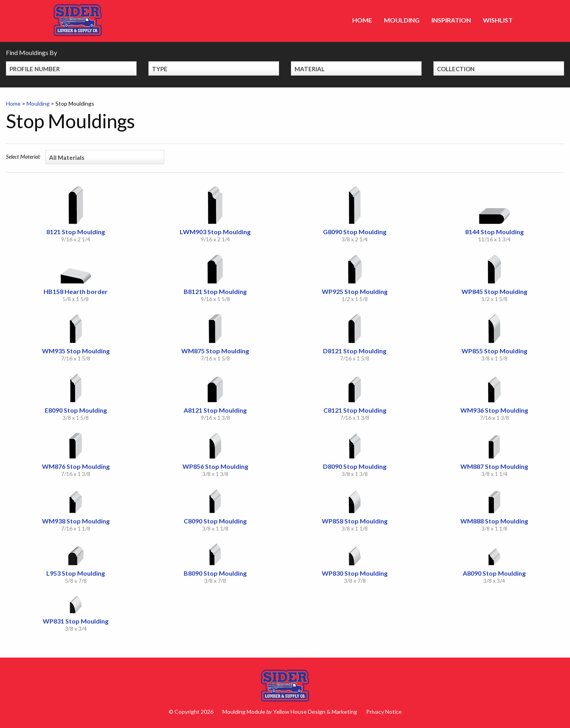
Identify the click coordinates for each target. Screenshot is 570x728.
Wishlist (498, 20)
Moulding (402, 20)
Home (362, 20)
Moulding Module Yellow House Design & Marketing (290, 712)
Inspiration (451, 20)
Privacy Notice (384, 712)
